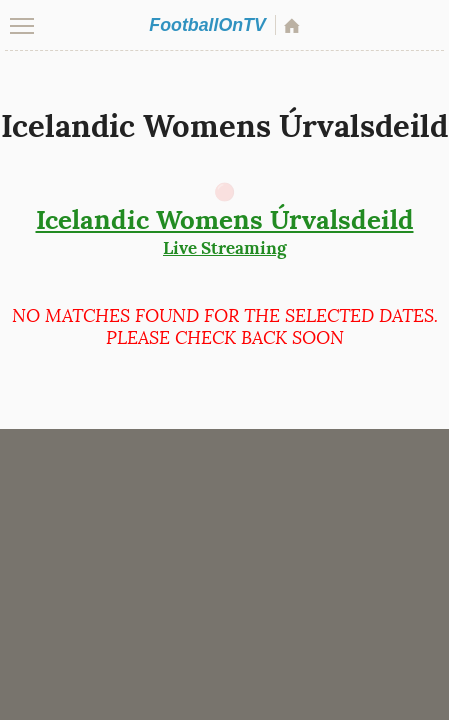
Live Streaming (224, 231)
